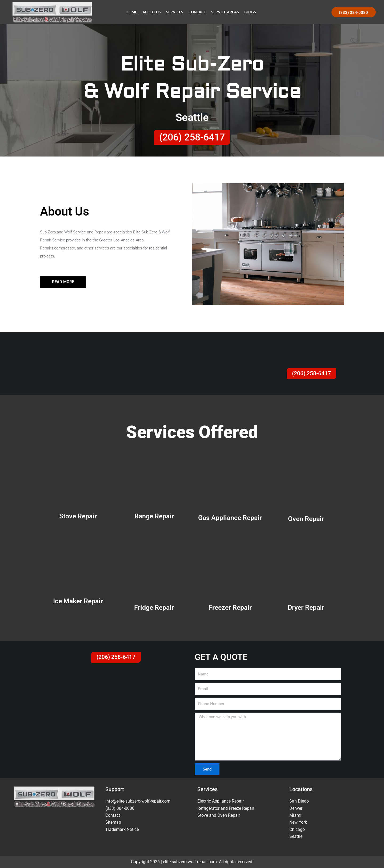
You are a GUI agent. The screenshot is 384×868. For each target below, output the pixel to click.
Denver (296, 808)
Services (175, 12)
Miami (295, 815)
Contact (197, 12)
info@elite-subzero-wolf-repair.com (138, 801)
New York (298, 822)
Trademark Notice (122, 829)
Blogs (250, 12)
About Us (152, 12)
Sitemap (113, 822)
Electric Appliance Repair (221, 801)
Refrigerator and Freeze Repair (226, 808)
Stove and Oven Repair (219, 815)
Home (131, 12)
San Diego (299, 801)
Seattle (296, 836)
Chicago (297, 829)
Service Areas (225, 12)
